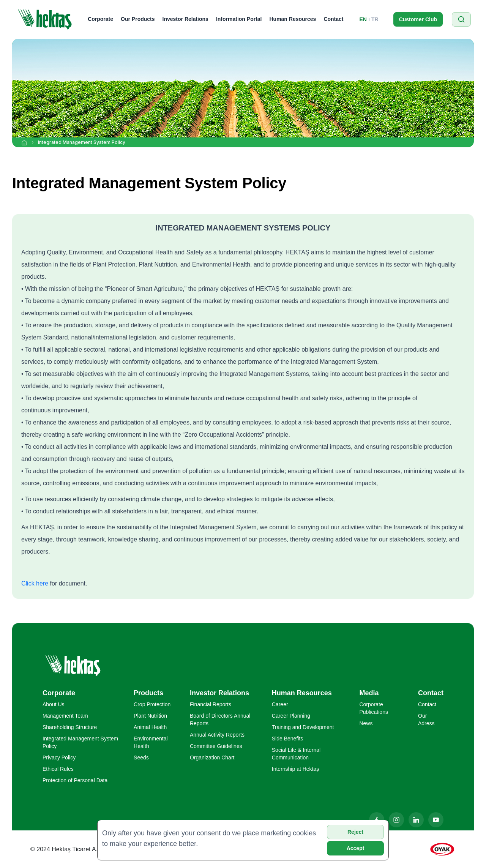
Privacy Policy (59, 758)
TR (375, 19)
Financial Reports (211, 704)
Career (280, 704)
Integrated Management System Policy (82, 142)
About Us (54, 704)
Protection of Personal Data (75, 780)
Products (148, 693)
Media (369, 693)
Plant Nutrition (150, 716)
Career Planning (291, 716)
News (366, 723)
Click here (35, 583)
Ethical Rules (58, 769)
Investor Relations (185, 19)
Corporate (100, 19)
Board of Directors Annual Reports (220, 720)
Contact (333, 19)
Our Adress (426, 720)
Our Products (138, 19)
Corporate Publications (374, 708)
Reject (355, 832)
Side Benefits (288, 739)
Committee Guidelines (216, 746)
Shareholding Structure (70, 727)
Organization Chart (212, 758)
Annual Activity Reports (217, 735)
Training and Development (303, 727)
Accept (356, 848)
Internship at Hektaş (296, 769)
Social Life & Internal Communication (296, 754)
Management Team (65, 716)
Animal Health (150, 727)
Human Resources (293, 19)
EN (363, 19)
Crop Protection (152, 704)
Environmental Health (151, 742)
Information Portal (239, 19)
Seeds (141, 758)
